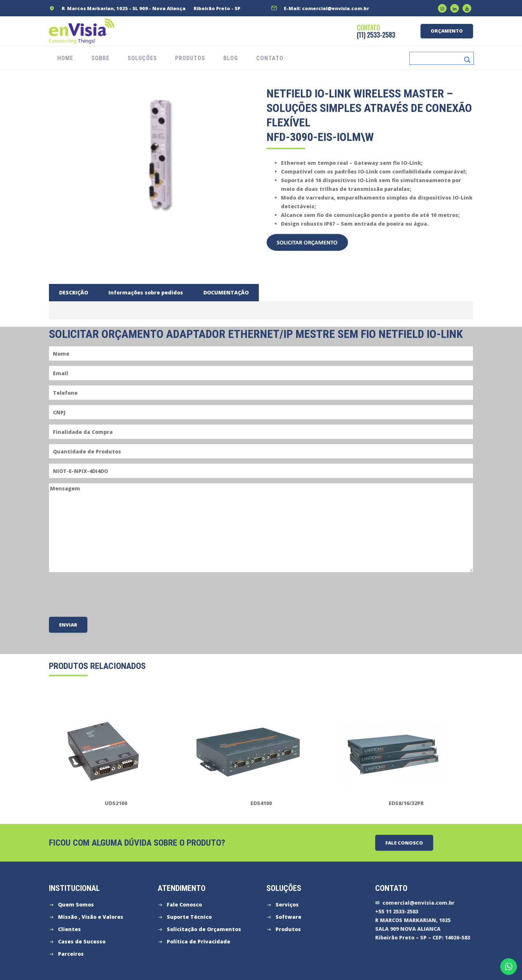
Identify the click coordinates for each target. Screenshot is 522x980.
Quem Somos (76, 904)
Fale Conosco (184, 904)
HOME (65, 58)
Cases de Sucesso (82, 941)
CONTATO (270, 58)
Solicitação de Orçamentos (204, 929)
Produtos (288, 929)
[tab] (74, 293)
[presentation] (104, 594)
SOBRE (100, 58)
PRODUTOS (190, 58)
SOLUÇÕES (142, 58)
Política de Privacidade (198, 941)
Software (288, 917)
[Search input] (437, 58)
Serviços (287, 904)
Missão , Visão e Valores (91, 917)
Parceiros (71, 954)
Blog (231, 58)
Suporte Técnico (189, 917)
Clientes (69, 929)
